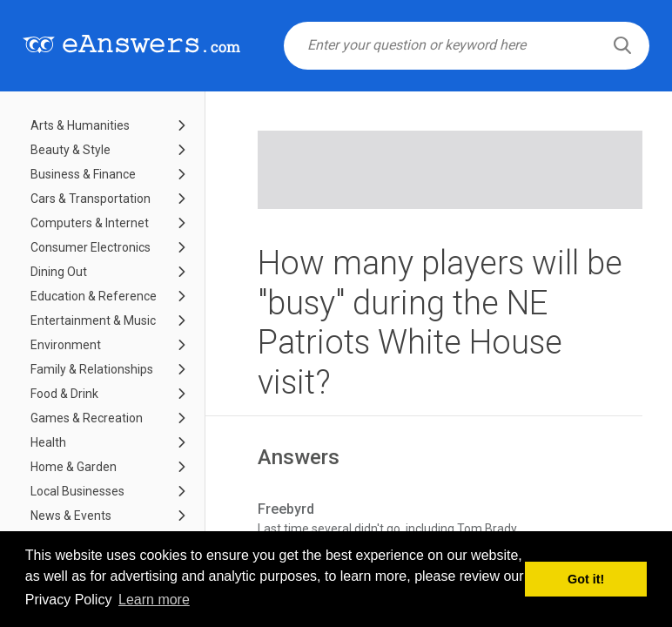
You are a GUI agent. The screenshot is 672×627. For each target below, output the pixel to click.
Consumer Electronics (91, 247)
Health (48, 442)
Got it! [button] (586, 579)
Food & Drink (64, 394)
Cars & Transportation (91, 199)
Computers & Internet (90, 223)
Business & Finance (83, 174)
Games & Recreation (87, 418)
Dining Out (59, 272)
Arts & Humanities (80, 125)
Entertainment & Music (93, 320)
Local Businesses (77, 491)
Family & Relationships (92, 369)
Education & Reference (94, 296)
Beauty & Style (71, 150)
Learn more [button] (154, 600)
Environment (66, 345)
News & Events (71, 516)
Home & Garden (74, 467)
